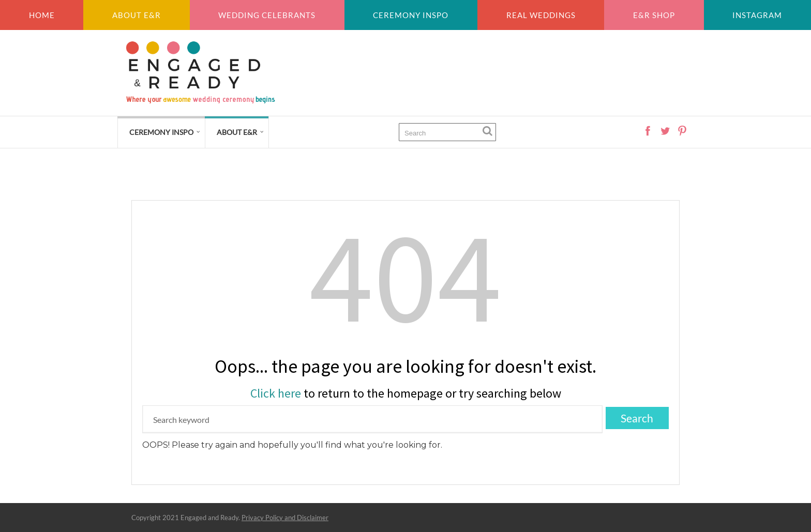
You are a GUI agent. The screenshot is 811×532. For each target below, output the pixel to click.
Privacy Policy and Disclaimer (285, 518)
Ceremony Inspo (161, 132)
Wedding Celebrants (267, 15)
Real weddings (541, 15)
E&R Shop (654, 15)
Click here (276, 393)
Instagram (757, 15)
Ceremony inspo (411, 15)
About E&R (137, 15)
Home (42, 15)
